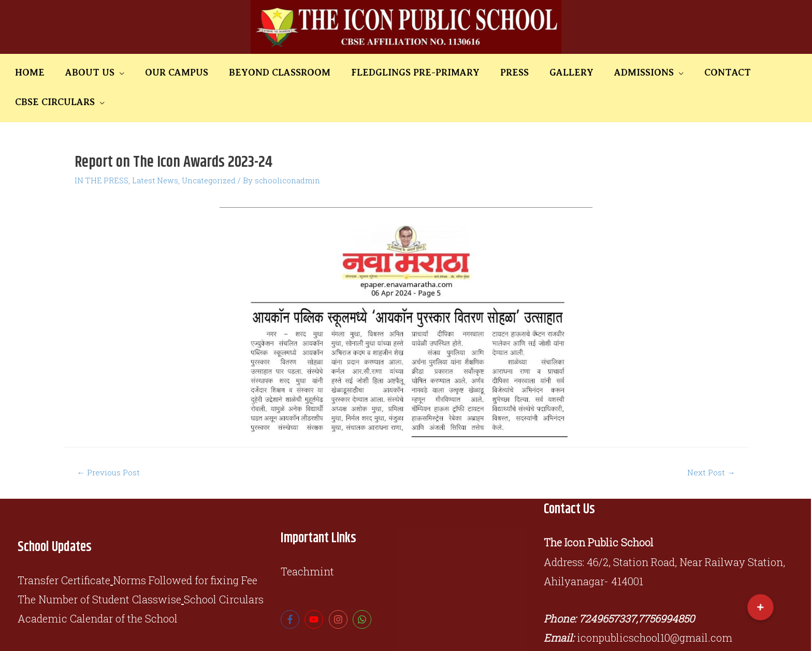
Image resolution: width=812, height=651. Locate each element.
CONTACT (656, 73)
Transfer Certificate (64, 551)
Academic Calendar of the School (98, 590)
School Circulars (224, 570)
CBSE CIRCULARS (728, 73)
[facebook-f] (291, 591)
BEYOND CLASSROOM (265, 73)
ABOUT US (98, 73)
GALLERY (522, 73)
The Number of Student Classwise (99, 570)
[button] (760, 607)
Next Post (711, 443)
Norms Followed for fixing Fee (185, 551)
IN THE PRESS (102, 151)
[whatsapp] (363, 591)
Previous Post (110, 443)
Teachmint (307, 542)
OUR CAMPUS (173, 73)
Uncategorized (212, 151)
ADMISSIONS (583, 73)
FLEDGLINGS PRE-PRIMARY (389, 73)
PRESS (477, 73)
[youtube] (315, 591)
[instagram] (339, 591)
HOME (49, 73)
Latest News (157, 151)
